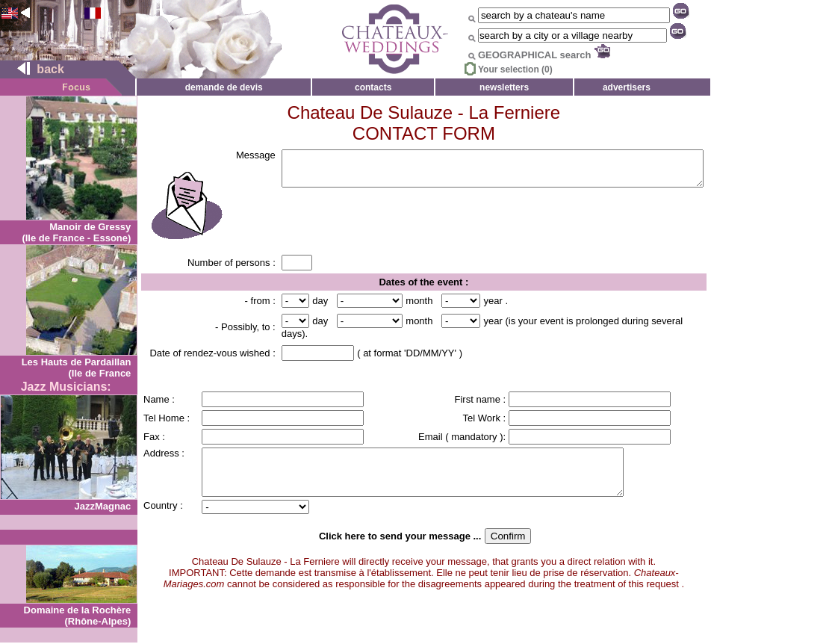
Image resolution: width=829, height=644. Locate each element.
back (34, 69)
